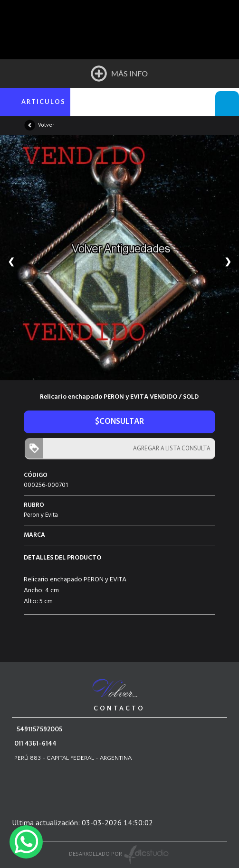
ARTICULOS (43, 102)
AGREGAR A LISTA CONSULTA (170, 448)
